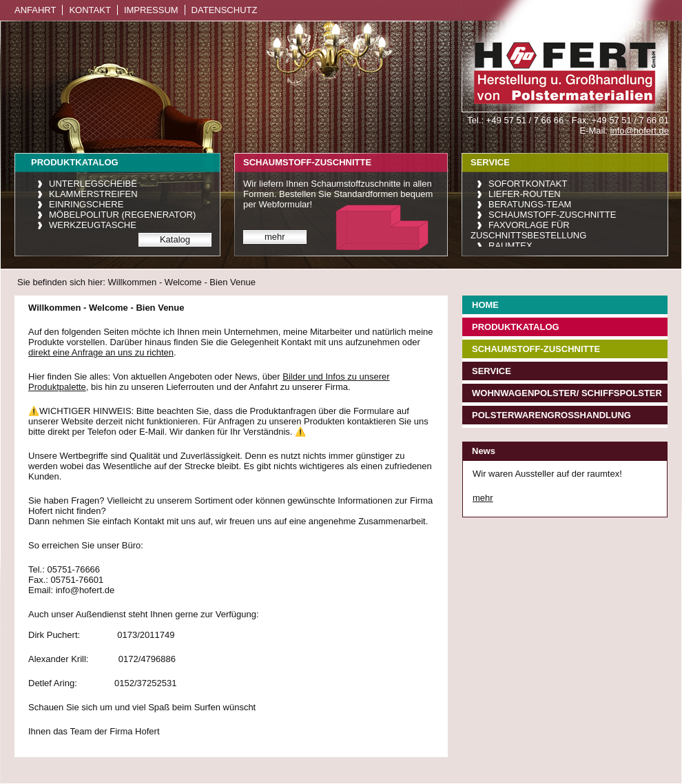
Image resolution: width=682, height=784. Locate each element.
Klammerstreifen (93, 194)
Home (485, 305)
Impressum (151, 10)
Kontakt (90, 10)
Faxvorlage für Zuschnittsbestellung (528, 230)
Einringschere (86, 204)
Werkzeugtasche (93, 225)
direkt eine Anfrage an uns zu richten (101, 352)
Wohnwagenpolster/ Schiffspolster (567, 393)
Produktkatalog (516, 327)
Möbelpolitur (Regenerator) (122, 215)
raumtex (510, 246)
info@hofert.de (640, 131)
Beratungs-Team (530, 204)
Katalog (175, 239)
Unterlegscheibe (93, 184)
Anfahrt (35, 10)
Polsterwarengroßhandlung (551, 415)
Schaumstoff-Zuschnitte (552, 215)
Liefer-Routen (525, 194)
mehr (275, 237)
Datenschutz (225, 10)
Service (492, 371)
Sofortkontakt (528, 184)
